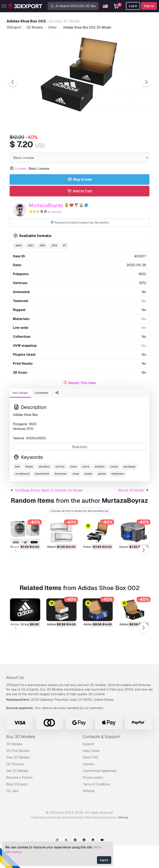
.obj (31, 268)
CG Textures (15, 787)
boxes (29, 489)
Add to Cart (79, 214)
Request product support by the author (79, 245)
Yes (144, 323)
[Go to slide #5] (135, 142)
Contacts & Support (102, 759)
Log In (133, 6)
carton (60, 489)
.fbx (42, 268)
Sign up (149, 6)
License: (21, 191)
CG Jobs (12, 813)
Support (88, 767)
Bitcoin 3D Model (131, 513)
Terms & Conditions (96, 807)
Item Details (20, 415)
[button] (143, 573)
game (102, 496)
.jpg (54, 268)
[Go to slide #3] (82, 142)
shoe (73, 489)
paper (88, 496)
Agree (104, 860)
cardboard (22, 496)
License (88, 787)
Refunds (89, 813)
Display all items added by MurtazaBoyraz (80, 533)
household (42, 496)
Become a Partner (19, 800)
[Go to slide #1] (30, 142)
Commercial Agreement (100, 793)
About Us (15, 700)
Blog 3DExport (17, 807)
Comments (41, 415)
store (86, 489)
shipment (118, 496)
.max (18, 268)
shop (76, 496)
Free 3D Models (18, 780)
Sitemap (123, 840)
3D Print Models (18, 773)
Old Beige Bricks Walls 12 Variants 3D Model (49, 513)
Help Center (91, 773)
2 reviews (55, 234)
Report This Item (82, 405)
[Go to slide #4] (109, 142)
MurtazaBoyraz (46, 228)
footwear (61, 496)
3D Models (14, 767)
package (129, 489)
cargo (114, 489)
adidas (100, 489)
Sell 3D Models (17, 793)
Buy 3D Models (21, 759)
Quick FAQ (90, 780)
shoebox (44, 489)
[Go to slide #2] (56, 142)
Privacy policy (93, 800)
